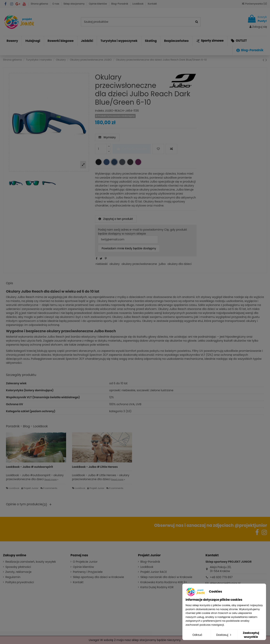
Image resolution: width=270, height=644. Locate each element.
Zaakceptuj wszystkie (251, 635)
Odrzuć (197, 635)
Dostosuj (224, 635)
